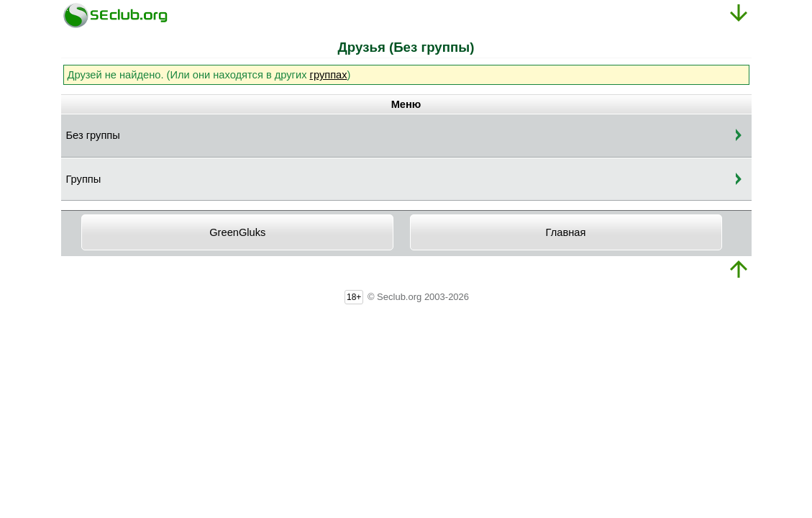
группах (329, 75)
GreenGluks (237, 232)
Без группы (93, 135)
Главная (566, 232)
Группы (84, 179)
